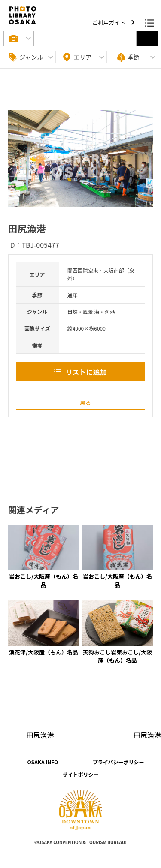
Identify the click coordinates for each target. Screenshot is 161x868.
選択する (147, 38)
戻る (85, 402)
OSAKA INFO (43, 762)
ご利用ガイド (110, 23)
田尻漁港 (40, 735)
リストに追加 (86, 372)
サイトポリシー (80, 774)
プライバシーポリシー (118, 762)
